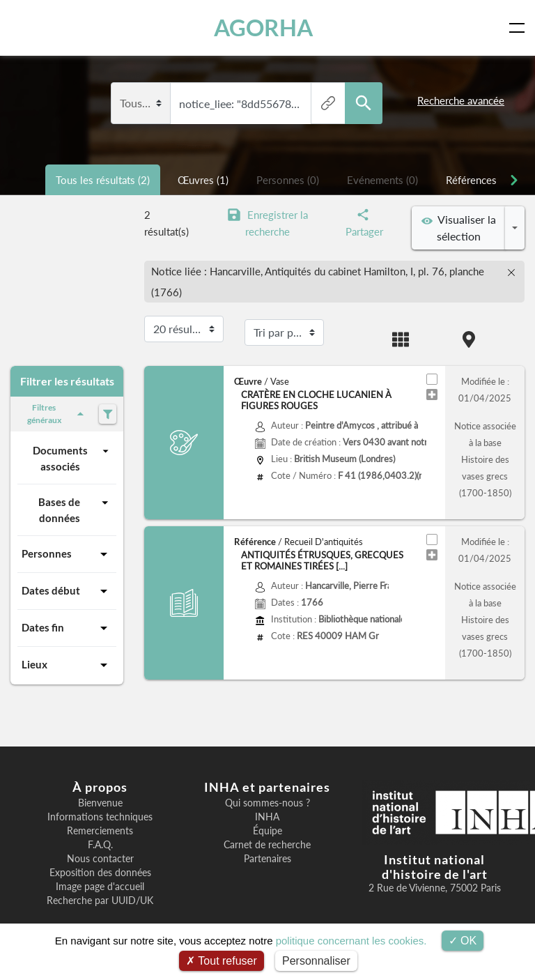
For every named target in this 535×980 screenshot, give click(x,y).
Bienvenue (100, 803)
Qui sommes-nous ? (267, 803)
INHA (267, 817)
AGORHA (263, 28)
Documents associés (72, 458)
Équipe (267, 831)
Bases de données (75, 509)
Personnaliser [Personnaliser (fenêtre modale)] (316, 961)
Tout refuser (222, 961)
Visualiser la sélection (459, 228)
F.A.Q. (100, 845)
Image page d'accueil (100, 887)
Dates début (67, 591)
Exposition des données (100, 873)
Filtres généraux (58, 414)
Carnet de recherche (267, 845)
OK (463, 941)
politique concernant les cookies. (351, 941)
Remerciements (100, 831)
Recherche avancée (461, 100)
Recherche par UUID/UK (100, 901)
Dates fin (67, 628)
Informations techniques (100, 817)
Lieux (67, 665)
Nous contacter (100, 859)
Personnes (67, 554)
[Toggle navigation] (520, 28)
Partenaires (267, 859)
